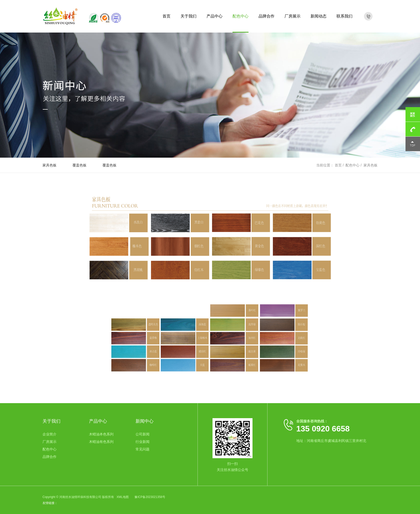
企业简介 (49, 434)
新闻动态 (318, 16)
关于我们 (188, 16)
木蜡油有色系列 (101, 442)
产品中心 (214, 16)
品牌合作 (266, 16)
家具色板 (49, 165)
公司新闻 (142, 434)
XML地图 (123, 497)
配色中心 (240, 16)
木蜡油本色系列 (101, 434)
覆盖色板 (79, 165)
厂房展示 (292, 16)
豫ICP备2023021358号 (150, 497)
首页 (166, 16)
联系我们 (344, 16)
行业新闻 (142, 442)
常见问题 (142, 449)
